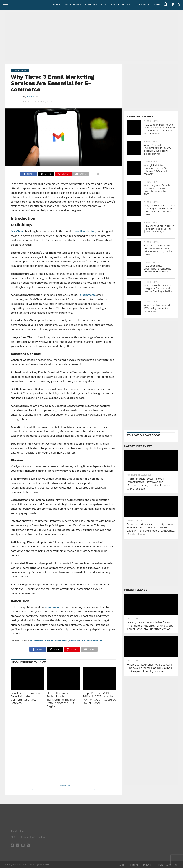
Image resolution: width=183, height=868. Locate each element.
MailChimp (18, 231)
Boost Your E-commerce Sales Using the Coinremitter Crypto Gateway (27, 698)
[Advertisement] (91, 36)
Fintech (90, 4)
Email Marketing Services (86, 640)
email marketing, (85, 231)
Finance (144, 4)
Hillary (30, 97)
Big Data (128, 4)
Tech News (72, 4)
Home (56, 4)
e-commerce (88, 295)
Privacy (148, 865)
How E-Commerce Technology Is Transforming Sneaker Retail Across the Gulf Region (61, 700)
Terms (159, 865)
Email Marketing (57, 640)
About (123, 865)
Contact (135, 865)
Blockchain (109, 4)
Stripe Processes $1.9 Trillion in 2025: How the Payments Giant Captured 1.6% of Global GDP (99, 698)
